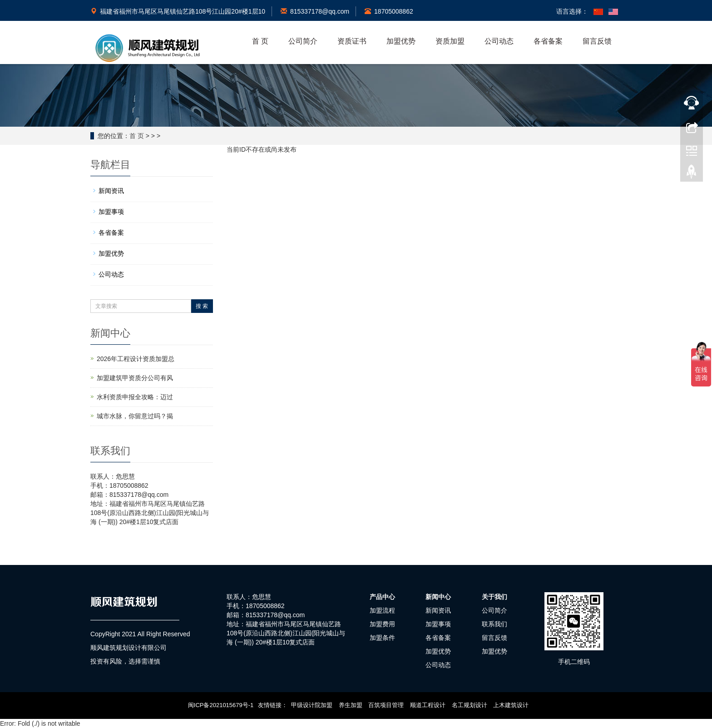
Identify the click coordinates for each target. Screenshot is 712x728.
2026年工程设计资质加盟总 (136, 359)
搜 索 (202, 306)
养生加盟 (351, 705)
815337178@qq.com (315, 11)
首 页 (260, 41)
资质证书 (352, 41)
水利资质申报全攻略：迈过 (135, 397)
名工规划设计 (470, 705)
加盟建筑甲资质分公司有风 (135, 378)
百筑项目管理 (386, 705)
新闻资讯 (111, 191)
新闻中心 (438, 597)
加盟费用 (382, 624)
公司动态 (499, 41)
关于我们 (494, 597)
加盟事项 (111, 212)
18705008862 (389, 11)
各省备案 (548, 41)
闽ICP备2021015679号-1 (221, 705)
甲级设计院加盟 (312, 705)
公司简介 (303, 41)
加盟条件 (382, 638)
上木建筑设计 (511, 705)
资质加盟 (450, 41)
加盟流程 (382, 610)
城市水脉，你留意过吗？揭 (135, 416)
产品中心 (382, 597)
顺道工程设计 (428, 705)
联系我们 (494, 624)
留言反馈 (597, 41)
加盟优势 (401, 41)
